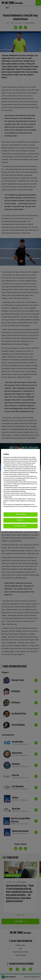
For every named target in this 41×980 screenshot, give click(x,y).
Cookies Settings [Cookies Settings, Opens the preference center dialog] (20, 514)
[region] (20, 490)
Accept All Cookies (20, 526)
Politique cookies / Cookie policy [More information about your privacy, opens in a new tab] (13, 508)
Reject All (21, 520)
